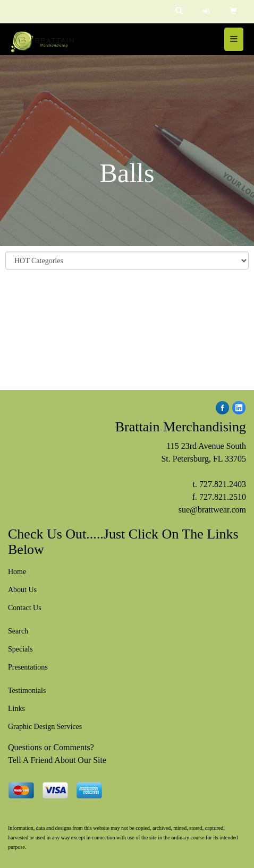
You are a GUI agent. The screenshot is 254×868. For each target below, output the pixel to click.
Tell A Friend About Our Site (57, 760)
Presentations (28, 667)
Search (18, 631)
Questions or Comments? (51, 747)
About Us (22, 590)
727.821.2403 (223, 484)
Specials (20, 649)
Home (17, 572)
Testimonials (27, 691)
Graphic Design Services (45, 727)
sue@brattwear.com (212, 510)
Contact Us (25, 608)
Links (16, 709)
